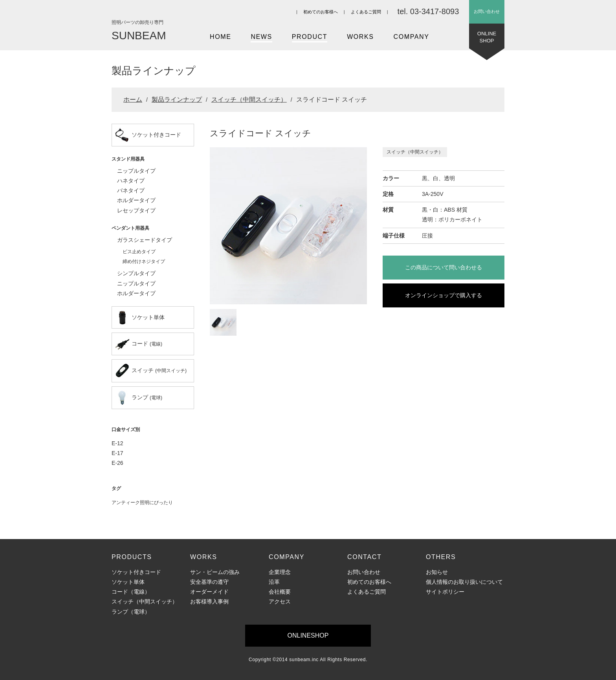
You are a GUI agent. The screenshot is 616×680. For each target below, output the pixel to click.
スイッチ (151, 371)
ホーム (133, 100)
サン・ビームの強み (215, 572)
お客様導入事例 (209, 601)
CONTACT (364, 557)
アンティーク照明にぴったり (142, 503)
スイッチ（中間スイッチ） (249, 100)
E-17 (117, 453)
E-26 (117, 463)
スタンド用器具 (128, 159)
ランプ (139, 398)
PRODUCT (310, 37)
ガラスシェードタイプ (145, 240)
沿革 (274, 582)
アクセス (280, 601)
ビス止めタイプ (139, 252)
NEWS (261, 37)
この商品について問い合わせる (444, 267)
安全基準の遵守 (209, 582)
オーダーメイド (209, 592)
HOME (220, 37)
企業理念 (280, 572)
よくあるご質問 (366, 12)
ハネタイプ (131, 181)
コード (139, 344)
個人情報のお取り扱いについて (464, 582)
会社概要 (280, 592)
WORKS (360, 37)
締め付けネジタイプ (144, 261)
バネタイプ (131, 190)
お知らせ (437, 572)
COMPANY (412, 37)
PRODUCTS (132, 557)
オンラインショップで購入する (444, 295)
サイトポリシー (445, 592)
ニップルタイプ (136, 171)
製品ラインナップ (177, 100)
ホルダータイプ (136, 200)
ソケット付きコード (148, 135)
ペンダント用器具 (130, 228)
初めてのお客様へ (321, 12)
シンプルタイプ (136, 273)
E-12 (117, 443)
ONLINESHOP (487, 39)
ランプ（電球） (131, 612)
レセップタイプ (136, 210)
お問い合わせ (487, 11)
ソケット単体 (140, 318)
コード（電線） (131, 592)
